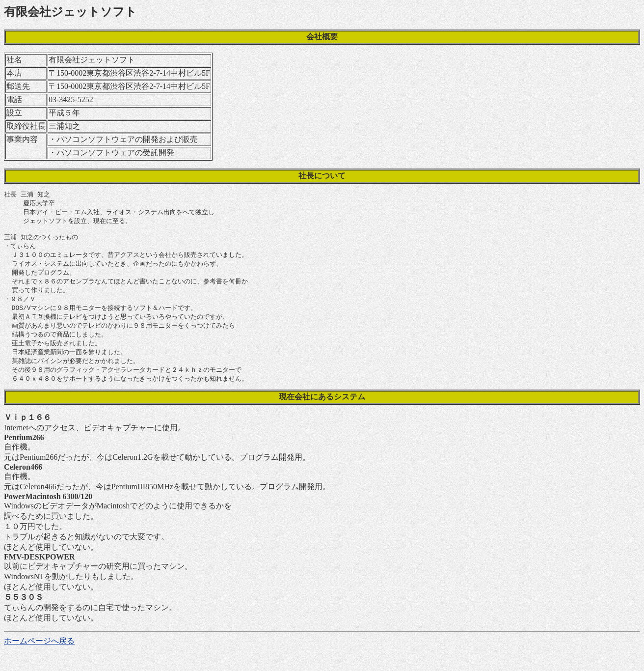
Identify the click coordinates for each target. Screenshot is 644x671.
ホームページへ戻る (39, 653)
